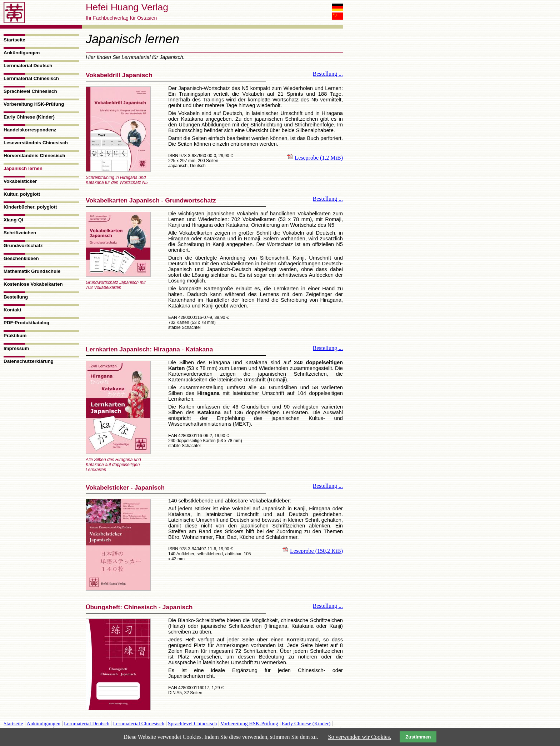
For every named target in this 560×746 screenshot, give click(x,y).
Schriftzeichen (20, 233)
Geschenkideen (21, 258)
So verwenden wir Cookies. (360, 737)
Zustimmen (418, 737)
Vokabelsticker (20, 181)
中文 (337, 16)
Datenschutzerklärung (29, 361)
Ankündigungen (22, 53)
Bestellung (16, 297)
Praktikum (15, 336)
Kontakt (12, 310)
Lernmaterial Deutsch (28, 66)
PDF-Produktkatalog (26, 323)
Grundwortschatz (23, 246)
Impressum (16, 348)
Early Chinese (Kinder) (29, 117)
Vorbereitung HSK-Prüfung (34, 104)
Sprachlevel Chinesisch (30, 91)
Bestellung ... (328, 74)
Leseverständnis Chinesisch (36, 143)
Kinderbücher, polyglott (30, 207)
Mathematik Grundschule (32, 271)
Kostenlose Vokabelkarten (33, 284)
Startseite (14, 40)
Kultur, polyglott (22, 194)
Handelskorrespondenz (30, 130)
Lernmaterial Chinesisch (31, 78)
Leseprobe (319, 158)
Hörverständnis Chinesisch (34, 156)
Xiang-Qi (13, 220)
